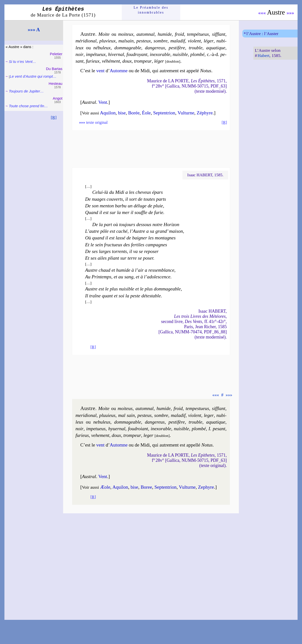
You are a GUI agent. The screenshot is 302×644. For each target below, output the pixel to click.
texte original (93, 122)
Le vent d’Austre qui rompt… (33, 76)
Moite (104, 34)
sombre (161, 41)
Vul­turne (186, 113)
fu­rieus (82, 435)
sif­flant (219, 34)
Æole (105, 487)
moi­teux (126, 34)
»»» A (34, 30)
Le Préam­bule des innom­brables (151, 10)
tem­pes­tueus (197, 408)
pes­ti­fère (177, 48)
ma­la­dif (178, 41)
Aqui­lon (108, 113)
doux (127, 61)
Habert (264, 55)
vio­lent (194, 41)
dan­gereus (155, 422)
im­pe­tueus (96, 429)
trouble (196, 48)
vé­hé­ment (111, 61)
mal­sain (126, 41)
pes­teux (143, 41)
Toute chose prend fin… (28, 106)
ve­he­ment (100, 435)
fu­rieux (93, 61)
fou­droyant (137, 54)
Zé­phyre (205, 113)
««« (262, 13)
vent (100, 71)
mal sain (126, 415)
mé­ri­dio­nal (86, 41)
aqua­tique (216, 48)
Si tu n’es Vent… (23, 62)
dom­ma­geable (128, 48)
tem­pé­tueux (198, 34)
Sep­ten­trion (164, 113)
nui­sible (180, 54)
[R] (54, 117)
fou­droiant (138, 429)
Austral (89, 102)
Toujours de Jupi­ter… (26, 91)
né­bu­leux (102, 48)
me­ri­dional (86, 415)
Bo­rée (134, 113)
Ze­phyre (206, 487)
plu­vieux (107, 41)
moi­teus (125, 408)
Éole (146, 113)
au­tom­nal (145, 34)
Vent (103, 102)
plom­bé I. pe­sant (209, 429)
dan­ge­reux (155, 48)
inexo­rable (160, 54)
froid (179, 34)
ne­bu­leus (102, 422)
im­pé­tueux (96, 54)
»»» (290, 13)
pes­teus (145, 415)
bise (122, 113)
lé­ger (209, 41)
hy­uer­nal (117, 429)
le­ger (209, 415)
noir (79, 54)
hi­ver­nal (116, 54)
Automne (119, 71)
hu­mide (165, 34)
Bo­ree (146, 487)
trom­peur (143, 61)
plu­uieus (107, 415)
